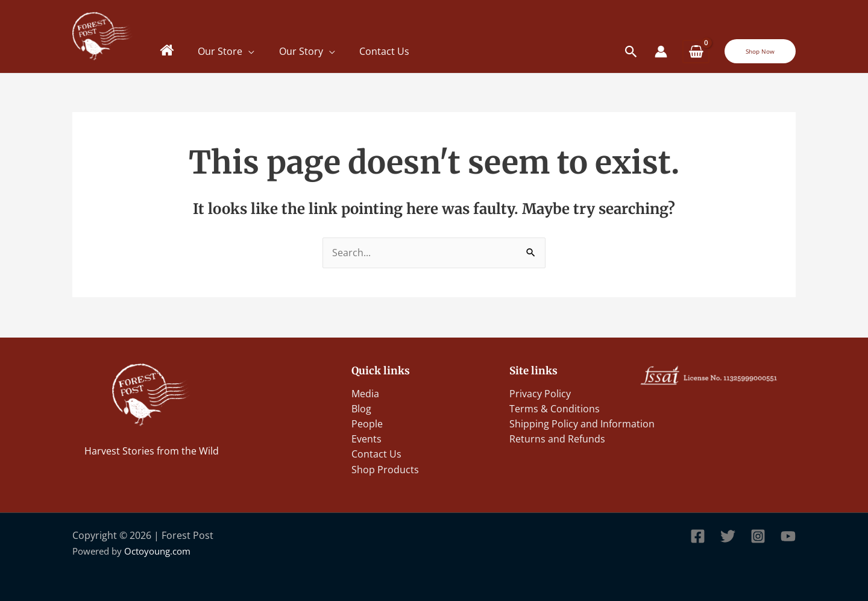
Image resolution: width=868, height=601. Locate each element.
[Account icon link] (661, 52)
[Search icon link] (631, 52)
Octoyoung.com (157, 551)
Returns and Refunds (557, 438)
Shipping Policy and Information (582, 423)
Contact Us (385, 51)
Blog (361, 407)
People (367, 423)
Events (366, 438)
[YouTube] (788, 536)
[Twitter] (728, 536)
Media (365, 392)
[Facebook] (698, 536)
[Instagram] (758, 536)
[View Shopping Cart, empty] (696, 52)
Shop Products (385, 469)
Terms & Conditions (555, 407)
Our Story (302, 51)
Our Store (221, 51)
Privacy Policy (540, 392)
